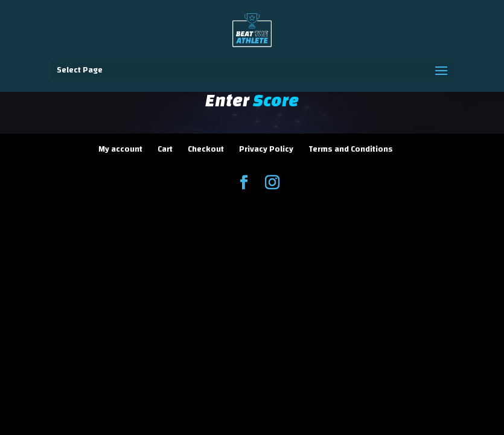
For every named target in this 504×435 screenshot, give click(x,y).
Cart (165, 149)
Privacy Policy (266, 149)
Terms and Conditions (351, 149)
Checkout (206, 149)
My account (120, 149)
